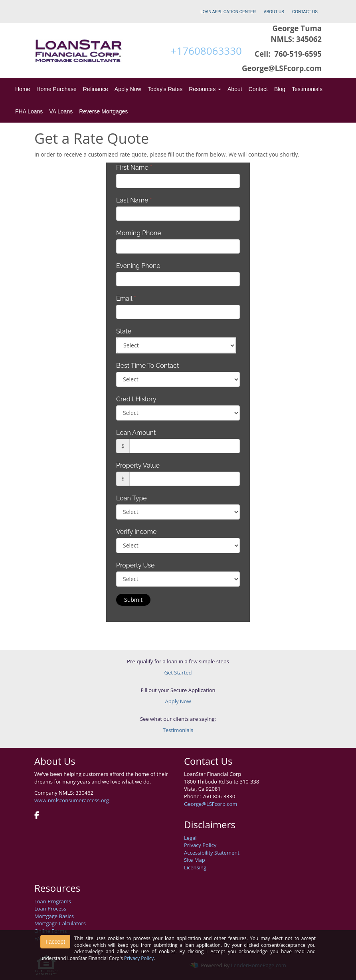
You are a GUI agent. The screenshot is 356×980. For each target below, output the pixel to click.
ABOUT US (274, 12)
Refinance (96, 89)
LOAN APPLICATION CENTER (228, 12)
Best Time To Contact (147, 366)
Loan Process (50, 909)
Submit (133, 600)
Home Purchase (56, 89)
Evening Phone (138, 266)
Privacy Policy (200, 845)
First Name (134, 168)
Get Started (178, 673)
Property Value (138, 465)
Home (23, 89)
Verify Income (136, 532)
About (235, 89)
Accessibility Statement (212, 853)
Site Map (195, 860)
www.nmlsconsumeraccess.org (72, 800)
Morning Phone (139, 233)
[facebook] (37, 816)
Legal (190, 838)
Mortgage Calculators (60, 923)
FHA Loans (29, 111)
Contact (258, 89)
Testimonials (307, 89)
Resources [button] (205, 89)
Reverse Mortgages (103, 111)
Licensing (195, 867)
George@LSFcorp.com (211, 804)
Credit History (136, 399)
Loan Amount (136, 433)
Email (126, 299)
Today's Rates (165, 89)
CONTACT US (305, 12)
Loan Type (132, 498)
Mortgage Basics (54, 916)
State (124, 331)
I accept (55, 942)
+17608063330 (206, 51)
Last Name (134, 200)
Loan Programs (53, 901)
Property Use (135, 565)
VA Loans (61, 111)
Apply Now (128, 89)
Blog (280, 89)
